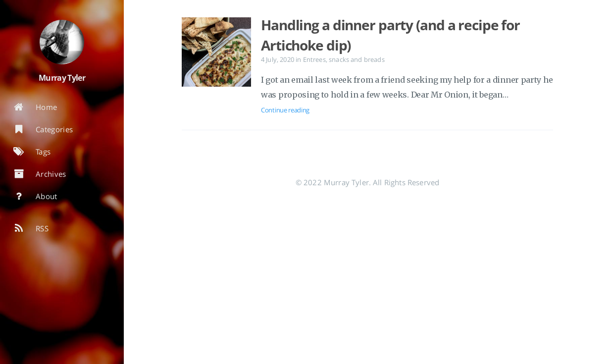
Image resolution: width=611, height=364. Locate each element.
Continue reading (285, 110)
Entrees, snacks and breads (344, 59)
